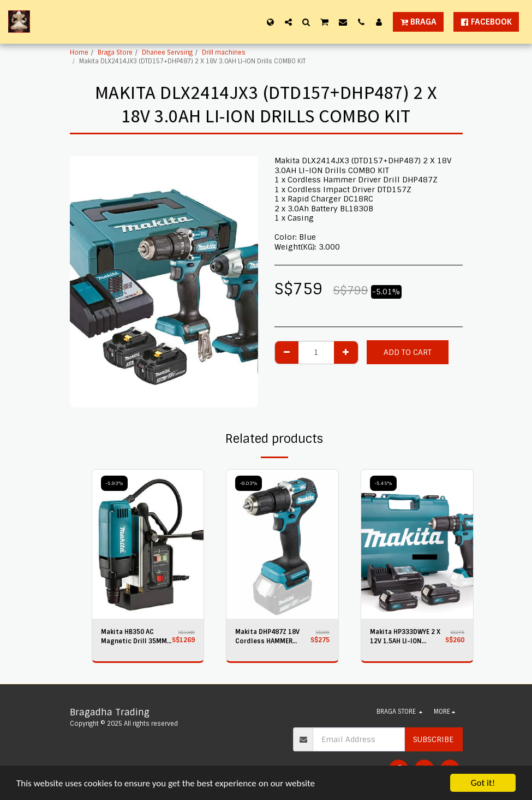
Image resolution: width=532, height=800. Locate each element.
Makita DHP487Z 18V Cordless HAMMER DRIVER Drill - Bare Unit (271, 637)
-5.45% (383, 483)
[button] (288, 22)
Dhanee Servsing (167, 52)
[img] (148, 544)
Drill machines (224, 52)
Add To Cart (408, 352)
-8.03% (249, 483)
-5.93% (114, 483)
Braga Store (115, 52)
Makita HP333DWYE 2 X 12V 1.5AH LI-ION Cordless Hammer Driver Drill (405, 637)
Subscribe (433, 739)
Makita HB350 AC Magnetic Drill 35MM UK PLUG (134, 637)
